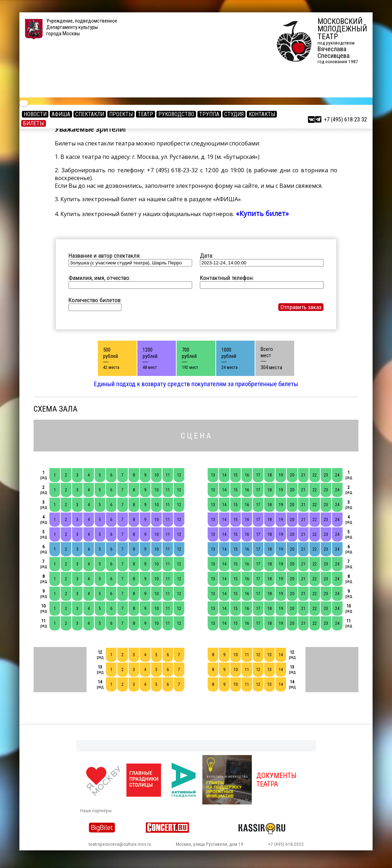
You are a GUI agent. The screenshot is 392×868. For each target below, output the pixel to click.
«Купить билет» (262, 213)
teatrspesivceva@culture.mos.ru (120, 844)
